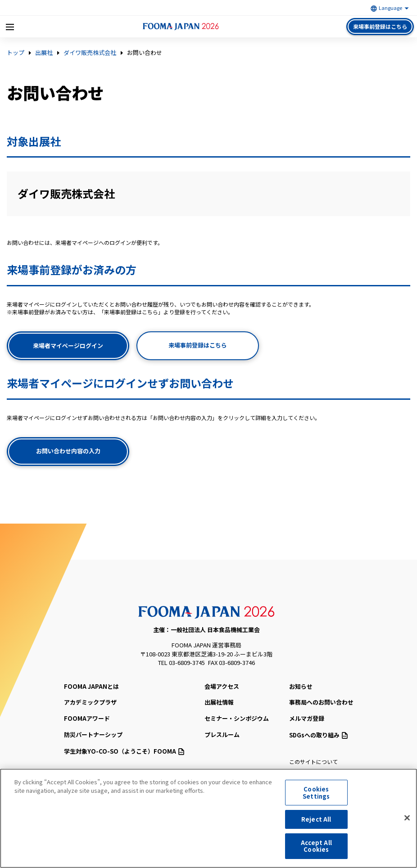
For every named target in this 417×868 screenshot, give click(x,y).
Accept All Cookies (316, 849)
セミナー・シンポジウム (237, 718)
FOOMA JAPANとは (91, 686)
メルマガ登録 (307, 718)
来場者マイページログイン (68, 346)
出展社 (44, 53)
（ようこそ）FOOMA (124, 751)
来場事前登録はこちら (380, 26)
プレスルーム (222, 735)
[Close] (407, 821)
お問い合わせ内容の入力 (68, 451)
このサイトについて (313, 762)
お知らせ (301, 686)
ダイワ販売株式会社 (90, 53)
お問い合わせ (145, 53)
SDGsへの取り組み (318, 735)
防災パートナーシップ (93, 735)
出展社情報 (219, 702)
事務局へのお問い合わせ (321, 702)
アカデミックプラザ (90, 702)
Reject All (316, 822)
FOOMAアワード (87, 718)
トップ (16, 53)
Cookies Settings (316, 795)
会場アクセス (222, 686)
